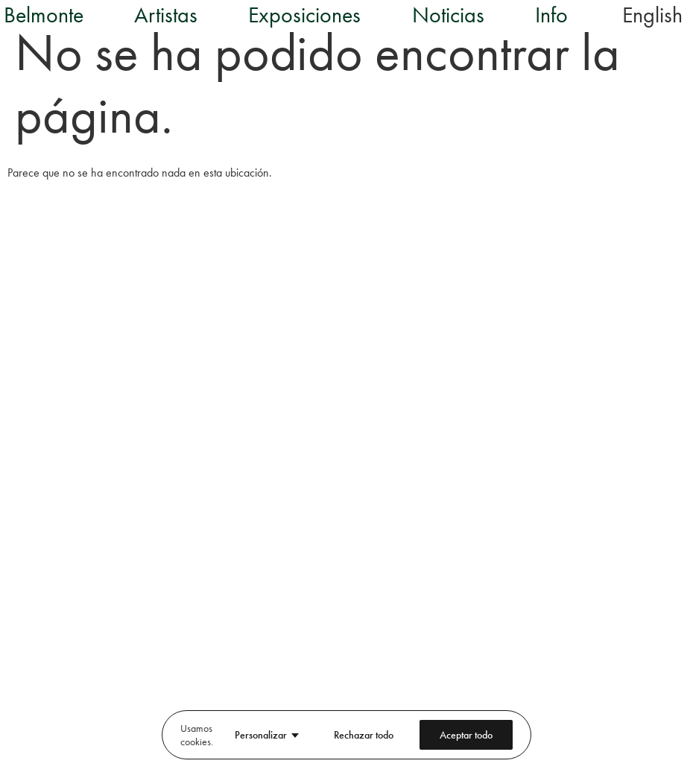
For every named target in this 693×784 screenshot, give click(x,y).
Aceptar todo (466, 735)
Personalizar (261, 735)
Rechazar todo (364, 735)
